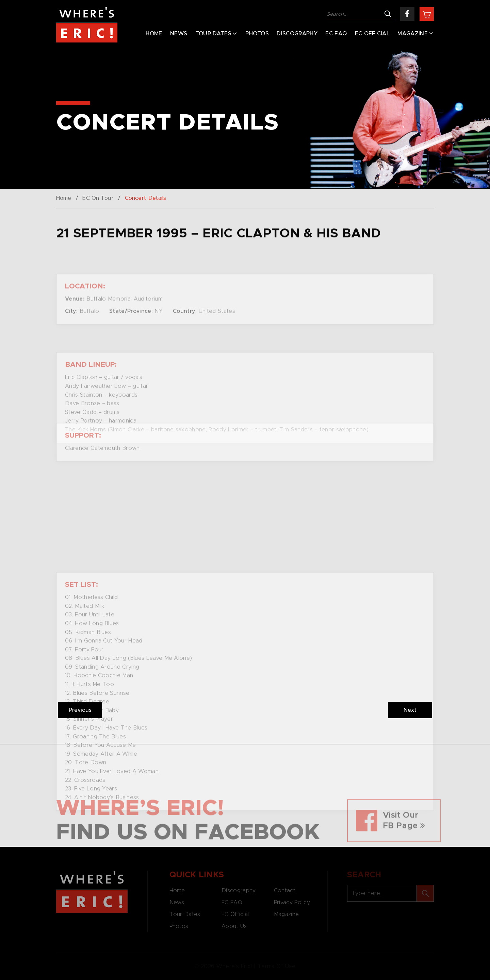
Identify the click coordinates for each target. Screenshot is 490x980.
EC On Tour (98, 198)
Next (410, 710)
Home (154, 34)
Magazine (413, 34)
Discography (297, 34)
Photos (257, 34)
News (179, 34)
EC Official (372, 34)
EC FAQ (336, 34)
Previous (80, 710)
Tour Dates (213, 34)
